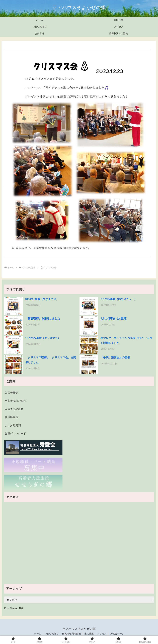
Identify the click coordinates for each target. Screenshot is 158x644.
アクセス (102, 634)
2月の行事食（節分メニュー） (119, 299)
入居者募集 (11, 393)
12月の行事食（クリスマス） (43, 338)
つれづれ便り (52, 634)
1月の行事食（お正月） (115, 318)
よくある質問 (13, 425)
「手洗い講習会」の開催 (115, 357)
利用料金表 (11, 417)
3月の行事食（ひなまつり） (42, 299)
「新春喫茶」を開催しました (43, 318)
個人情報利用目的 (71, 634)
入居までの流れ (14, 409)
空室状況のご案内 (15, 401)
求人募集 (89, 634)
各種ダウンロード (15, 434)
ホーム (38, 634)
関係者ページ (117, 634)
